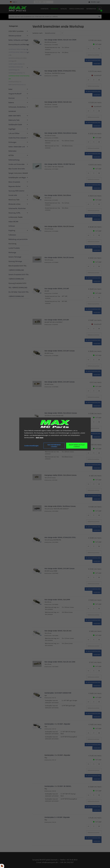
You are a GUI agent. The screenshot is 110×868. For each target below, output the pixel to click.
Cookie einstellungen (31, 446)
